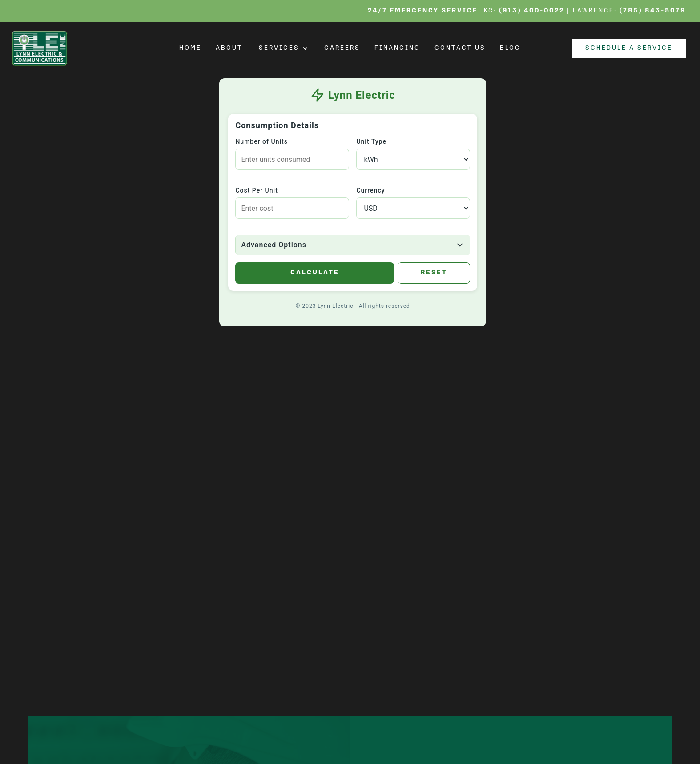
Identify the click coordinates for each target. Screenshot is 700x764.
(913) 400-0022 (532, 11)
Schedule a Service (629, 48)
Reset (434, 273)
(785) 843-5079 (653, 11)
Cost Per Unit (256, 190)
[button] (284, 48)
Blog (510, 48)
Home (190, 48)
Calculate (315, 273)
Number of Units (261, 141)
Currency (370, 190)
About (229, 48)
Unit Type (371, 141)
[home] (42, 48)
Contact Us (460, 48)
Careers (342, 48)
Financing (397, 48)
